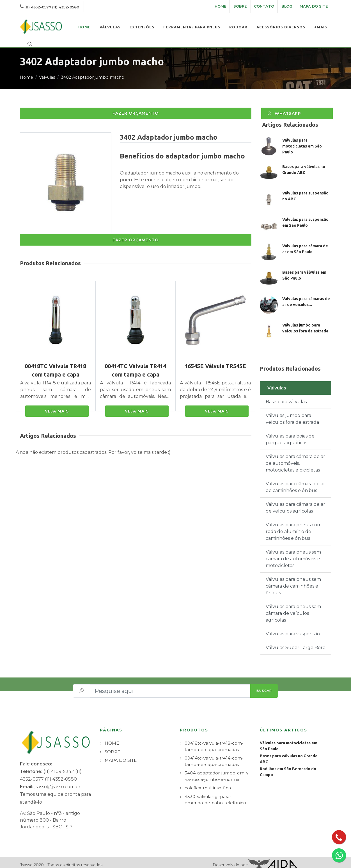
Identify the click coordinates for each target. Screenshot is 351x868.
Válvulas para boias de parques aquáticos (290, 434)
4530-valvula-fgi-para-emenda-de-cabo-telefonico (215, 794)
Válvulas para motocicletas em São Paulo (302, 141)
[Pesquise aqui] (170, 686)
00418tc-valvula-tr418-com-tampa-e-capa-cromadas (214, 741)
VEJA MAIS (57, 406)
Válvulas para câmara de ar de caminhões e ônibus (295, 482)
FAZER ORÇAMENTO (136, 108)
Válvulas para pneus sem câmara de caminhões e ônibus (293, 581)
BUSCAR (264, 685)
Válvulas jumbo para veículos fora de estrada (292, 413)
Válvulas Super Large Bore (296, 642)
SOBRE (240, 6)
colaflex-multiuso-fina (208, 782)
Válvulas (47, 72)
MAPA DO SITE (314, 6)
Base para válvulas (286, 396)
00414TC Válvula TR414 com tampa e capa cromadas (135, 369)
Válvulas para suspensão (293, 628)
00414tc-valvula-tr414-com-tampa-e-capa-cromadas (214, 756)
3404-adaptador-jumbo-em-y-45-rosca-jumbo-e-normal (217, 771)
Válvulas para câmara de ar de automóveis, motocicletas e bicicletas (295, 458)
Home (27, 72)
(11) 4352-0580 (66, 7)
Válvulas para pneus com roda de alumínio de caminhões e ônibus (294, 526)
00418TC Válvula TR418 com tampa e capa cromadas (55, 369)
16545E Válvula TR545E (215, 361)
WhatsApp (284, 108)
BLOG (287, 6)
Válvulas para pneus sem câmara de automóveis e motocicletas (293, 553)
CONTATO (264, 6)
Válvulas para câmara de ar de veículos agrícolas (295, 502)
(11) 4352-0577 (38, 7)
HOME (220, 6)
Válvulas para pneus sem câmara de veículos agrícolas (293, 608)
